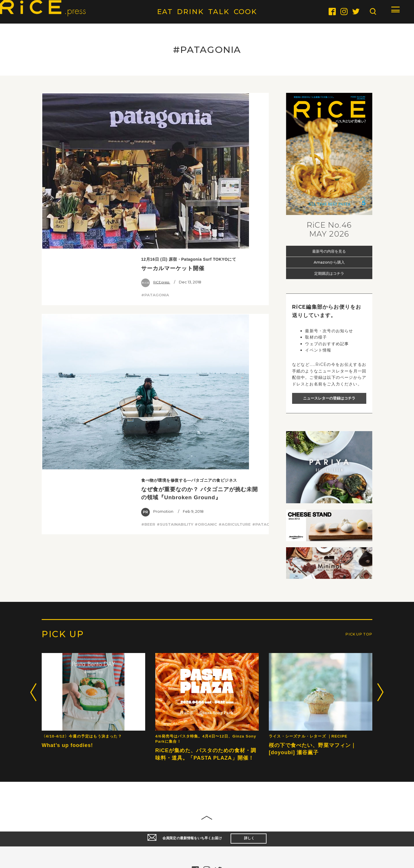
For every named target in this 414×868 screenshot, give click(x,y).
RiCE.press (157, 130)
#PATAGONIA (155, 142)
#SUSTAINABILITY (175, 233)
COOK (246, 12)
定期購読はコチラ (329, 274)
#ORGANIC (206, 233)
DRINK (190, 12)
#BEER (148, 233)
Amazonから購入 (329, 262)
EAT (165, 12)
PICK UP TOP (354, 820)
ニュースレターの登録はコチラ (329, 398)
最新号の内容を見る (329, 251)
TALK (219, 12)
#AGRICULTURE (235, 233)
